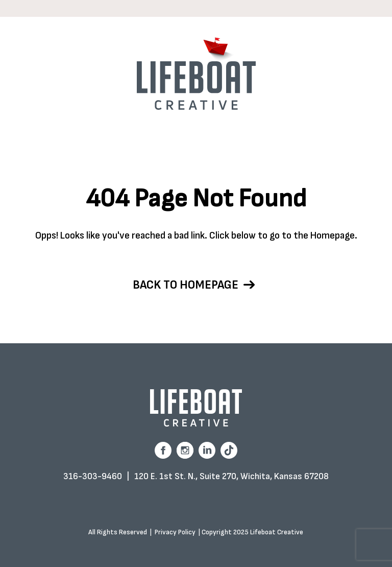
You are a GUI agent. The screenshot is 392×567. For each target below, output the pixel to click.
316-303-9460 (93, 476)
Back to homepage (194, 285)
